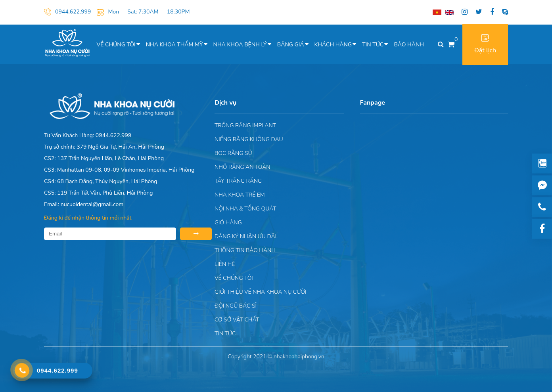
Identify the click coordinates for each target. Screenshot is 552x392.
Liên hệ (225, 264)
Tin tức (373, 45)
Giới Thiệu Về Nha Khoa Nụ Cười (260, 292)
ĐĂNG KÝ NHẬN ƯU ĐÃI (245, 236)
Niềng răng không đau (249, 139)
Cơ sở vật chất (237, 320)
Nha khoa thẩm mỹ (174, 45)
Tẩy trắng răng (238, 181)
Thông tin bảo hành (245, 250)
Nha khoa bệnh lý (240, 45)
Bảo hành (409, 45)
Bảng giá (291, 45)
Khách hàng (333, 45)
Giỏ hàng (228, 223)
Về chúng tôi (116, 45)
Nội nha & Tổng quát (245, 209)
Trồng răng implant (245, 125)
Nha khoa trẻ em (240, 195)
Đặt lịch (485, 44)
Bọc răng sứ (233, 153)
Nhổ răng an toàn (242, 167)
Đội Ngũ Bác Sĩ (236, 306)
